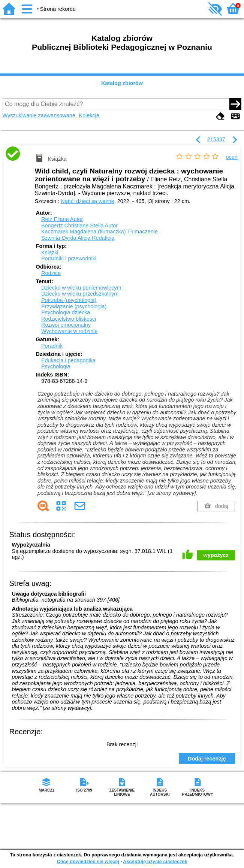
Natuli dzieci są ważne (87, 201)
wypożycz (216, 555)
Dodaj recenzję (207, 759)
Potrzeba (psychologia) (69, 300)
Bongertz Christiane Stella (79, 226)
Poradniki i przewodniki (69, 258)
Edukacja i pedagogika (68, 360)
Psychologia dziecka (66, 312)
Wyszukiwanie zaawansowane (39, 115)
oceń (232, 157)
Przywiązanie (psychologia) (74, 306)
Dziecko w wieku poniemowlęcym (81, 288)
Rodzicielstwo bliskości (69, 319)
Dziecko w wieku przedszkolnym (80, 294)
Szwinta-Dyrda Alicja (78, 238)
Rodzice (51, 273)
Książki (50, 252)
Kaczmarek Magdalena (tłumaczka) (100, 232)
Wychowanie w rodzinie (69, 331)
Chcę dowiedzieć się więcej (88, 861)
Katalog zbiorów (122, 83)
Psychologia (56, 366)
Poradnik (52, 346)
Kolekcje (89, 115)
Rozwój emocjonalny (66, 325)
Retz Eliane (62, 219)
